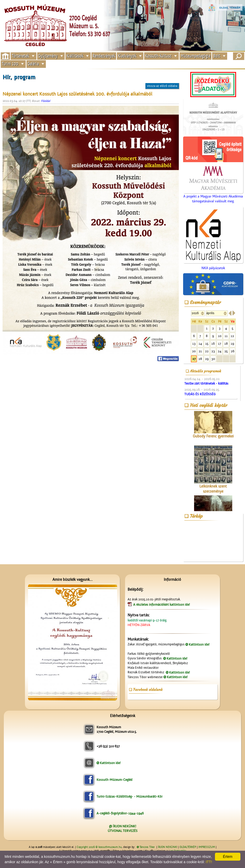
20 (194, 351)
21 (200, 351)
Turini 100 (10, 64)
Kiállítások (75, 56)
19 (232, 344)
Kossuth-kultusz (158, 56)
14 (200, 344)
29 (207, 359)
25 (226, 351)
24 (220, 351)
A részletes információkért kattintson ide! (162, 605)
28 (200, 359)
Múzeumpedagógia (195, 56)
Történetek (20, 56)
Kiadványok (127, 56)
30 (213, 359)
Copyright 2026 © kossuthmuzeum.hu (99, 847)
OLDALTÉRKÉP (188, 847)
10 (220, 336)
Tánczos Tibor (147, 847)
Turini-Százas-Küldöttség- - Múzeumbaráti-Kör (130, 796)
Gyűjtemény (48, 56)
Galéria (33, 64)
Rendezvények (104, 56)
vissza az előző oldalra (162, 86)
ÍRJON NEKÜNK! (168, 847)
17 (220, 344)
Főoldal (46, 101)
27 (194, 359)
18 (226, 344)
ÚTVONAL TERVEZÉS (123, 831)
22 (207, 351)
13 (194, 344)
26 (233, 351)
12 (232, 336)
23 (213, 351)
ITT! (209, 862)
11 (226, 336)
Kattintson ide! (199, 644)
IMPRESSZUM (207, 847)
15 (207, 344)
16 (213, 344)
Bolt (217, 56)
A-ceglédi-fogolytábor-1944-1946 (120, 813)
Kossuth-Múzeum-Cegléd (114, 780)
